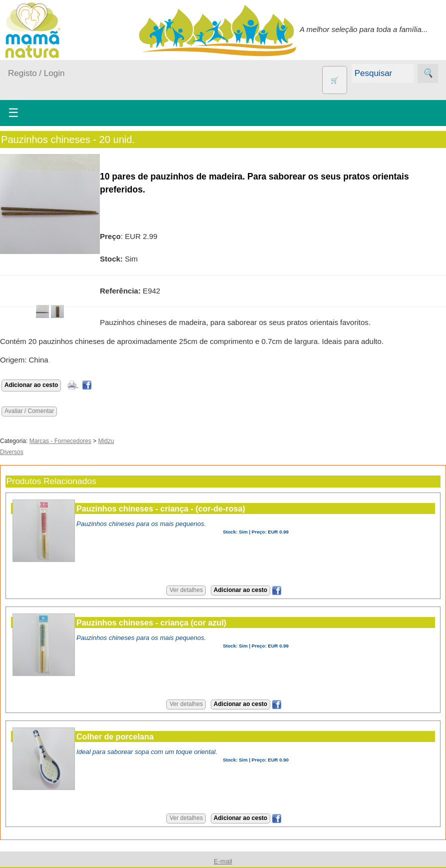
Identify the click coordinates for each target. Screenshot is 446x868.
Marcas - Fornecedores (60, 441)
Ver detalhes (186, 590)
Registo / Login (36, 73)
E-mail (223, 861)
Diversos (12, 452)
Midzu (106, 441)
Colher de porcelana (115, 736)
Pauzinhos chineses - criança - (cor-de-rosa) (161, 508)
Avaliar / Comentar (29, 411)
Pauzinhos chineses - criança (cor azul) (151, 622)
